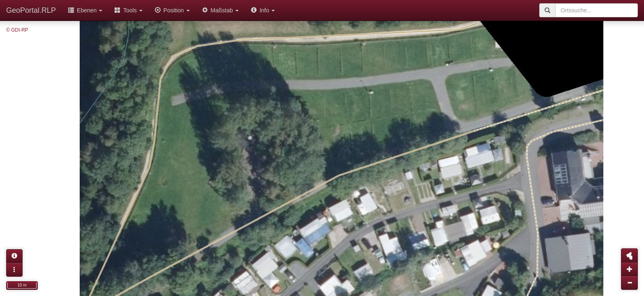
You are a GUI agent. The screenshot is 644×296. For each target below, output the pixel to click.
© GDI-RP (17, 30)
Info (263, 10)
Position (172, 10)
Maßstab (220, 10)
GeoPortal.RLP (31, 10)
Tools (129, 10)
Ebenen (85, 10)
